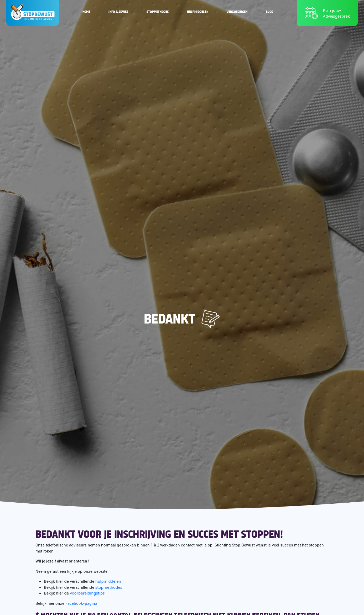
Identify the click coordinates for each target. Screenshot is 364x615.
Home (86, 12)
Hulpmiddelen (197, 12)
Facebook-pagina (82, 603)
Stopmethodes (158, 12)
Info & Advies (118, 12)
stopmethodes (109, 587)
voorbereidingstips (87, 593)
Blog (269, 12)
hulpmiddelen (108, 581)
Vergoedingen (237, 12)
